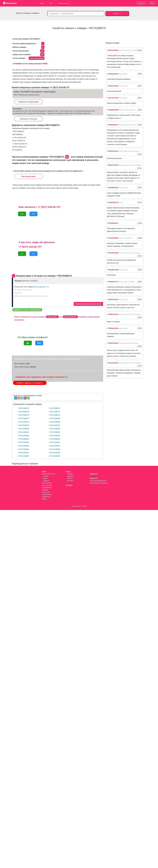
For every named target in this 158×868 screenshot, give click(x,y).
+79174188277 (23, 418)
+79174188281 (23, 432)
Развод (45, 490)
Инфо (44, 499)
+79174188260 (54, 449)
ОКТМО (70, 481)
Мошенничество (48, 474)
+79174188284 (23, 442)
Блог (51, 3)
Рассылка (46, 492)
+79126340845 (113, 238)
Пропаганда (47, 494)
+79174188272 (54, 408)
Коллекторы (47, 483)
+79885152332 (113, 314)
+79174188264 (54, 435)
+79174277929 (113, 98)
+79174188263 (54, 439)
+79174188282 (23, 435)
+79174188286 (23, 449)
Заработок (46, 497)
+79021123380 (113, 86)
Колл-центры (47, 485)
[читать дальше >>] (41, 287)
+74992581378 (113, 202)
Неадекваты (47, 487)
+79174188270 (54, 415)
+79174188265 (54, 432)
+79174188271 (54, 412)
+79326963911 (113, 223)
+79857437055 (113, 165)
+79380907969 (113, 110)
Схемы (46, 476)
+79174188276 (23, 415)
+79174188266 (54, 429)
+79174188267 (54, 425)
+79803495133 (113, 125)
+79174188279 (23, 425)
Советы (46, 481)
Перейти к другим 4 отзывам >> (30, 383)
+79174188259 (54, 453)
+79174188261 (54, 446)
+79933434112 (113, 151)
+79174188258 (54, 456)
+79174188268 (54, 422)
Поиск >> (117, 14)
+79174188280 (23, 429)
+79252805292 (113, 188)
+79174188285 (23, 446)
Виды (45, 478)
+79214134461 (113, 363)
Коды (42, 3)
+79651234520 (113, 50)
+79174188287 (23, 453)
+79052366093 (113, 343)
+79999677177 (113, 282)
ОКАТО (70, 478)
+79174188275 (23, 412)
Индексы (71, 476)
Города (70, 474)
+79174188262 (54, 442)
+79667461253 (113, 299)
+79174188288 (23, 456)
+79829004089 (113, 253)
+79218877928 (113, 270)
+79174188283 (23, 439)
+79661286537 (113, 74)
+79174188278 (23, 422)
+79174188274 (23, 408)
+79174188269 (54, 418)
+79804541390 (113, 328)
